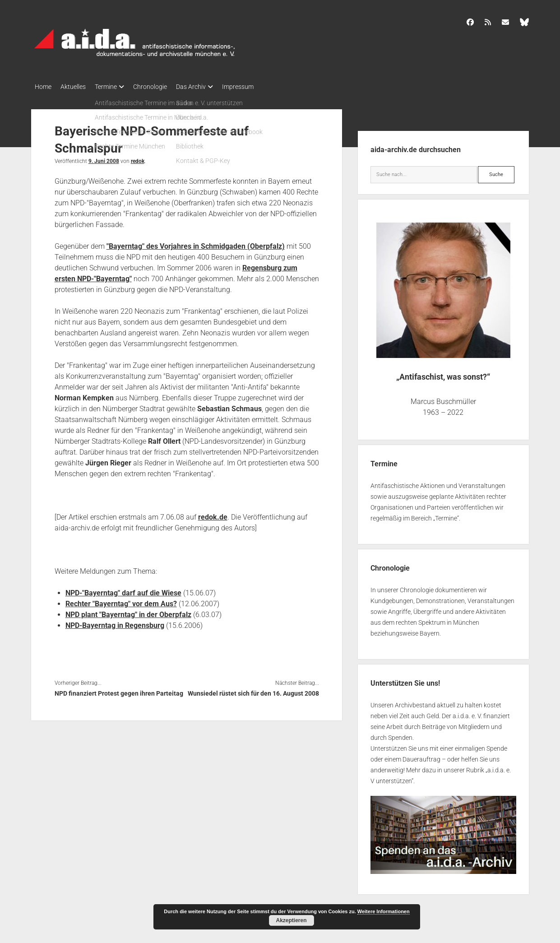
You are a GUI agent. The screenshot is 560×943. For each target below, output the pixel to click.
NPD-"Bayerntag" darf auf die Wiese (123, 590)
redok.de (213, 514)
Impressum (260, 87)
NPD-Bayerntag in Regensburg (115, 623)
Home (43, 87)
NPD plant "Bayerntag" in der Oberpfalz (128, 612)
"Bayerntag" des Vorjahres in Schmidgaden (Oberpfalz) (196, 244)
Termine (115, 87)
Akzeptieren (291, 920)
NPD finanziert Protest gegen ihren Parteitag (119, 691)
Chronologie (164, 87)
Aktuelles (78, 87)
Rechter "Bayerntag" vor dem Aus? (121, 601)
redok (138, 158)
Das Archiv (209, 87)
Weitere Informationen (384, 911)
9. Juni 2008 (104, 158)
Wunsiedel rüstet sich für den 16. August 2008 (253, 691)
